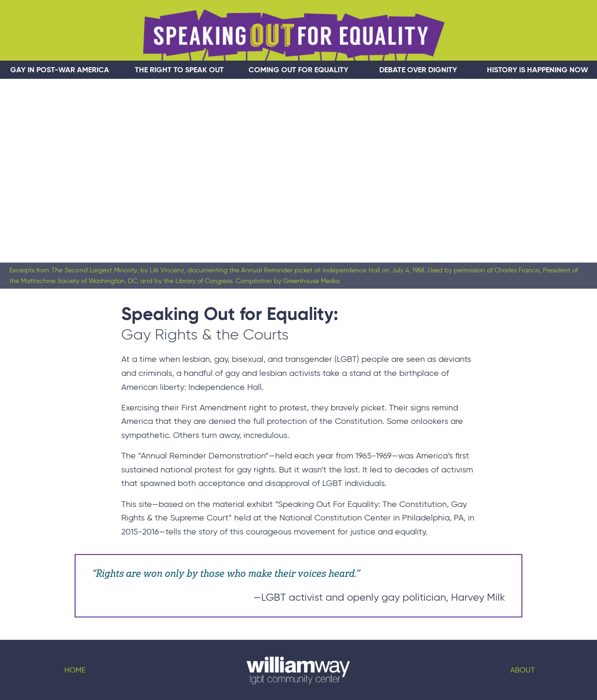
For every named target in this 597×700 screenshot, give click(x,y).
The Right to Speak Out (179, 70)
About (523, 670)
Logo (298, 670)
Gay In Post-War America (60, 70)
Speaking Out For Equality (294, 35)
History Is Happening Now (538, 70)
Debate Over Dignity (418, 70)
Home (75, 670)
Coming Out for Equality (298, 70)
